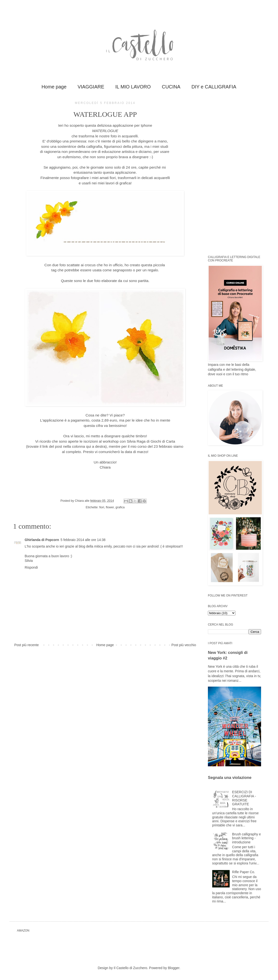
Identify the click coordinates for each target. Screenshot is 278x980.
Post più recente (26, 645)
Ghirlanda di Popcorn (42, 540)
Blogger (173, 968)
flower (110, 507)
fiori (102, 507)
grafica (120, 507)
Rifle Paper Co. (244, 872)
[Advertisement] (237, 174)
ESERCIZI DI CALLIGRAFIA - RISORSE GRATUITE (244, 798)
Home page (54, 87)
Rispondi (31, 567)
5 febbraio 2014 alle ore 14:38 (83, 540)
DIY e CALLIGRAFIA (214, 87)
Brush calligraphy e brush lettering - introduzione (246, 838)
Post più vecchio (184, 645)
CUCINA (171, 87)
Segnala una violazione (230, 777)
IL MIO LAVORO (133, 87)
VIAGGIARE (91, 87)
